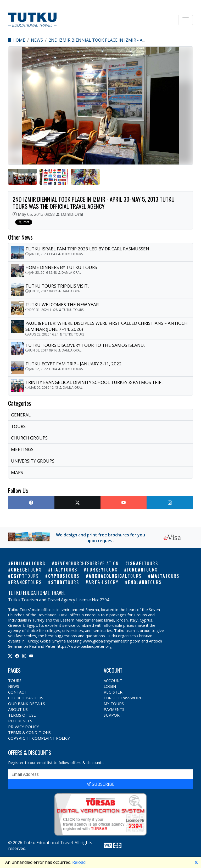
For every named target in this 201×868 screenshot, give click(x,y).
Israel (143, 563)
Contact (17, 692)
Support (113, 715)
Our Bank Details (27, 704)
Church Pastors (26, 698)
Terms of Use (22, 715)
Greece (26, 570)
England (145, 582)
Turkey (102, 570)
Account (113, 680)
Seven (87, 563)
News (37, 40)
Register (113, 692)
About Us (18, 709)
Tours (15, 680)
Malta (165, 576)
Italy (64, 570)
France (26, 582)
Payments (114, 709)
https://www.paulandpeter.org (84, 646)
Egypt (25, 576)
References (20, 721)
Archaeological (115, 576)
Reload (79, 862)
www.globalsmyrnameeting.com (111, 641)
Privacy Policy (24, 727)
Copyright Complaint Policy (39, 738)
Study (65, 582)
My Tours (114, 704)
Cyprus (64, 576)
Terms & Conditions (29, 732)
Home (19, 40)
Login (110, 686)
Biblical (28, 563)
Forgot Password (123, 698)
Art (104, 582)
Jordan (142, 570)
